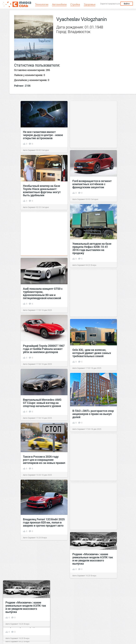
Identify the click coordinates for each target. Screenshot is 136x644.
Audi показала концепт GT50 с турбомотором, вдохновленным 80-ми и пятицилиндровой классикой (43, 293)
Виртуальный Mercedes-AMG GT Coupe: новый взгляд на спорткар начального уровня (42, 403)
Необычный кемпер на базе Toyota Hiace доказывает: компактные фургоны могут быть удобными (42, 190)
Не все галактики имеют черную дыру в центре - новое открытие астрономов (43, 135)
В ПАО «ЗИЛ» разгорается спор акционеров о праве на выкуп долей (93, 414)
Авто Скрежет (29, 150)
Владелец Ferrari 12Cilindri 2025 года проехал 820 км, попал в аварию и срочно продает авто (44, 522)
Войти (127, 4)
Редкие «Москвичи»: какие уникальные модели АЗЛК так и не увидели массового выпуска (93, 559)
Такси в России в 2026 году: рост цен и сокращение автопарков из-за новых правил (44, 460)
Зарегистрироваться (110, 4)
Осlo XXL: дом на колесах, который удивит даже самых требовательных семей (92, 353)
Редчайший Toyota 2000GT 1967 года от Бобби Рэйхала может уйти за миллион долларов (44, 349)
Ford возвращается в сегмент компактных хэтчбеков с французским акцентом (92, 184)
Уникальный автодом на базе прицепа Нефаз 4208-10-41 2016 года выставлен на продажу (92, 248)
